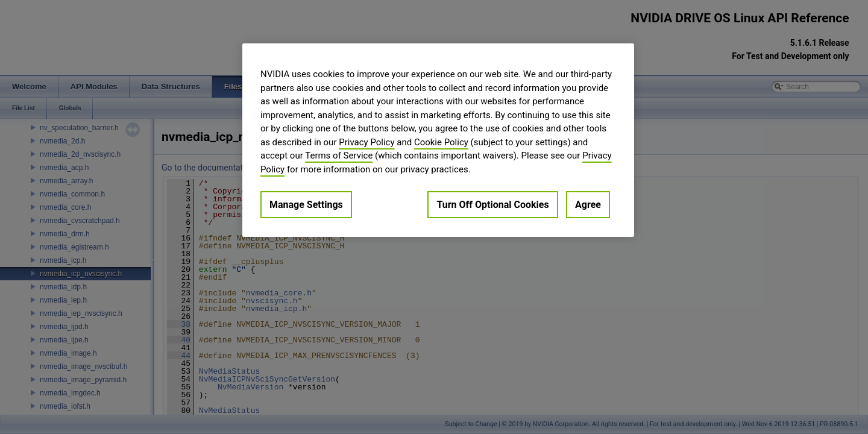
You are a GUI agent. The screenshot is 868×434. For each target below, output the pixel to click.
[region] (438, 140)
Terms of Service (339, 156)
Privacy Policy (366, 142)
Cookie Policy (441, 142)
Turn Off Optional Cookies (492, 205)
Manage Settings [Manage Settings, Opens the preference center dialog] (306, 205)
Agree (588, 205)
